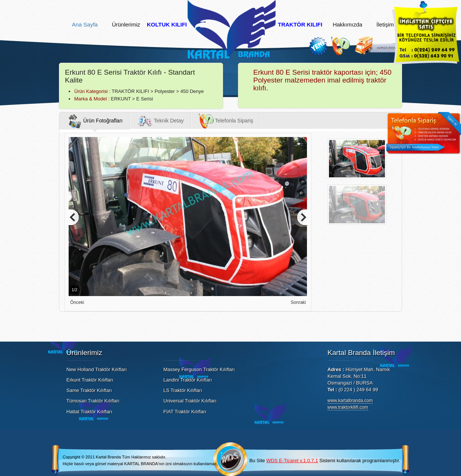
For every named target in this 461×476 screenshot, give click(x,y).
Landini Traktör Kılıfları (188, 380)
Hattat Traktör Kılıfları (89, 412)
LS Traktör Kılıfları (183, 390)
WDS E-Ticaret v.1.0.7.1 (292, 461)
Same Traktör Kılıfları (89, 390)
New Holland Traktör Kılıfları (97, 369)
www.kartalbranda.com (350, 401)
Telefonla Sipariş (226, 121)
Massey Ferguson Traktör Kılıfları (199, 369)
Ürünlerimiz (126, 25)
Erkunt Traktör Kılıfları (90, 380)
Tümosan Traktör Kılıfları (93, 401)
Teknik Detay (161, 121)
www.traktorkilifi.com (348, 407)
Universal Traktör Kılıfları (190, 401)
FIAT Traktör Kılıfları (185, 412)
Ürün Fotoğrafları (95, 121)
